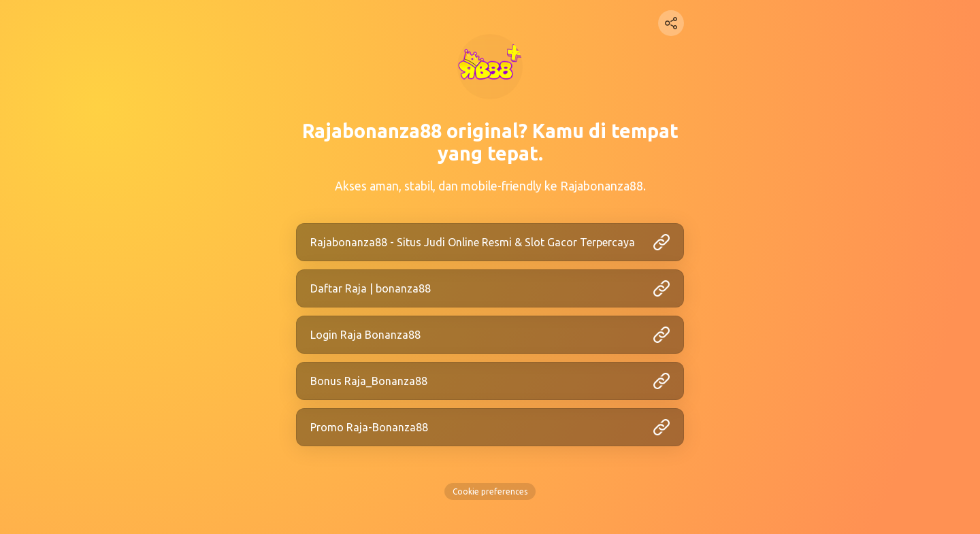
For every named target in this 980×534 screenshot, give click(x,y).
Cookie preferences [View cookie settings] (490, 491)
